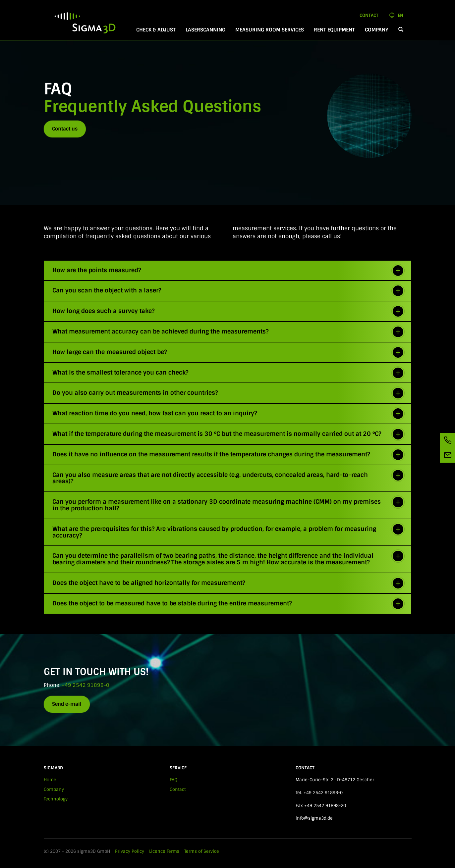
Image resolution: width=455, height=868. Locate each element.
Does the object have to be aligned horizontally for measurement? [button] (228, 583)
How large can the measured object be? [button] (228, 352)
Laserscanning (205, 30)
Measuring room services (270, 30)
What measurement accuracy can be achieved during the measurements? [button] (228, 332)
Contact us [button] (65, 129)
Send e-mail (67, 704)
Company (377, 30)
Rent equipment (334, 30)
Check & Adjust (156, 30)
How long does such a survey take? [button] (228, 311)
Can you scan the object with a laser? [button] (228, 291)
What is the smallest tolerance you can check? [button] (228, 373)
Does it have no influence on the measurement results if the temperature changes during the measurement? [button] (228, 455)
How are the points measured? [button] (228, 271)
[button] (401, 30)
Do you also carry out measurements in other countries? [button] (228, 393)
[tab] (228, 271)
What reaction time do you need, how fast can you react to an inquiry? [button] (228, 414)
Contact (369, 15)
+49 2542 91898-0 (85, 685)
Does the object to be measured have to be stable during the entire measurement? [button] (228, 604)
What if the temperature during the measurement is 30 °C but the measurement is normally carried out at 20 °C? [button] (228, 434)
